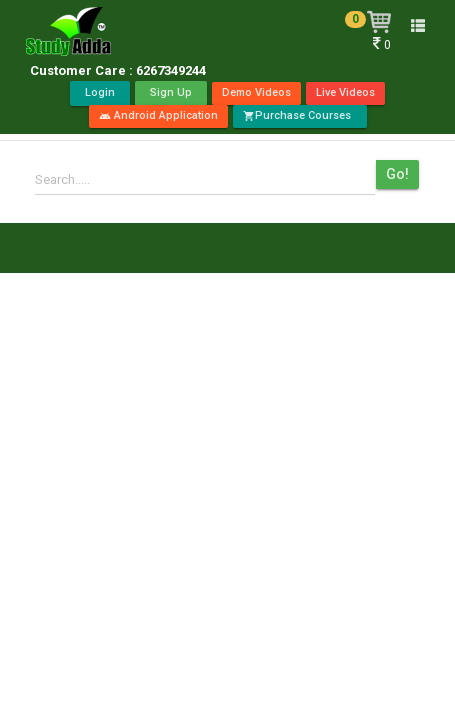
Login (100, 92)
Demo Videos (256, 92)
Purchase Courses (300, 115)
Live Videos (345, 92)
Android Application (158, 115)
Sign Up (171, 92)
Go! (397, 174)
